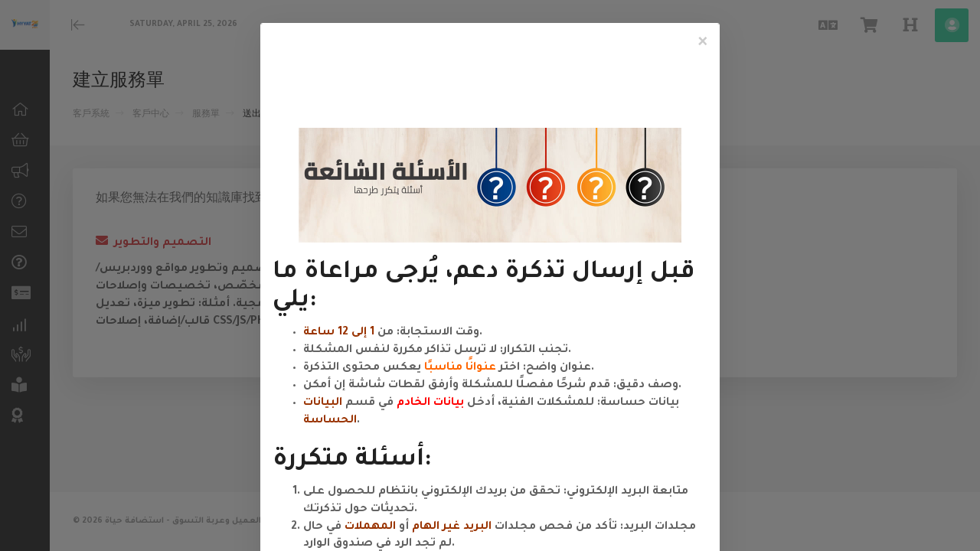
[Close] (703, 43)
